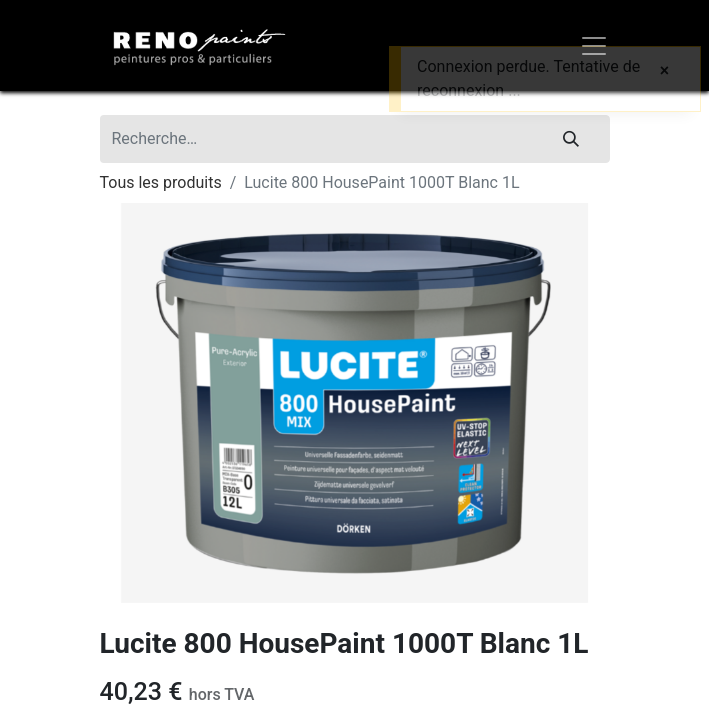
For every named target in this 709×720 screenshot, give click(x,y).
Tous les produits (161, 182)
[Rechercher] (571, 139)
